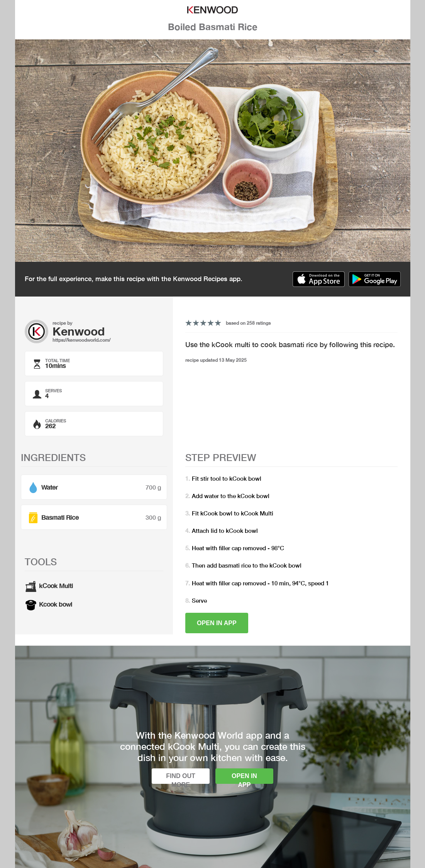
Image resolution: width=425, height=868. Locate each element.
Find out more (181, 778)
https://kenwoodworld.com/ (81, 340)
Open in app (217, 623)
